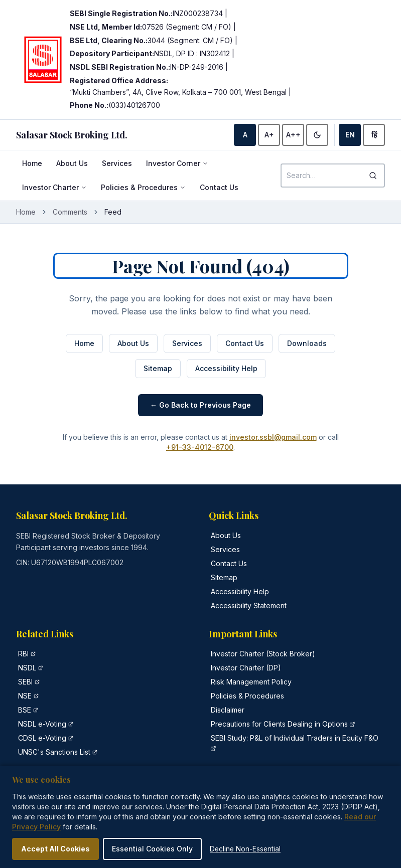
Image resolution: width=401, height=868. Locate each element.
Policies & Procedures (143, 187)
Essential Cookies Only (152, 849)
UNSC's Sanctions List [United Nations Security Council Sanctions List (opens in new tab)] (54, 752)
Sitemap (158, 368)
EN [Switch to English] (350, 135)
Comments (70, 212)
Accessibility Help (226, 368)
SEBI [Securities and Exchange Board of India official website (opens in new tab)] (25, 682)
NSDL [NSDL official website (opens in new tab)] (27, 668)
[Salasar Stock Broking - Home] (72, 135)
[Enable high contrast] (317, 135)
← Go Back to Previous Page (200, 405)
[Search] (373, 176)
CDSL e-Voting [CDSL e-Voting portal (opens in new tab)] (42, 738)
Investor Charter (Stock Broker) (263, 654)
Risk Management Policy (251, 682)
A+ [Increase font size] (269, 135)
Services (117, 163)
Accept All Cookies (55, 849)
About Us (72, 163)
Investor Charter (54, 187)
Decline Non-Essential (245, 849)
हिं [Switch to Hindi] (374, 135)
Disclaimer (228, 710)
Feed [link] (113, 212)
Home (32, 163)
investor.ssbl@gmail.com (273, 437)
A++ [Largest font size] (293, 135)
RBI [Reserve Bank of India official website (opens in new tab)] (23, 654)
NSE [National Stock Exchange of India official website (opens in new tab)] (25, 696)
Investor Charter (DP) (246, 668)
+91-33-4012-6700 (200, 447)
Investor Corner (177, 163)
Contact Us (219, 187)
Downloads (307, 343)
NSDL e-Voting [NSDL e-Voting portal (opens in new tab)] (42, 724)
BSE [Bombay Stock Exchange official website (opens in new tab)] (25, 710)
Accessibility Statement (249, 605)
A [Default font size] (245, 135)
